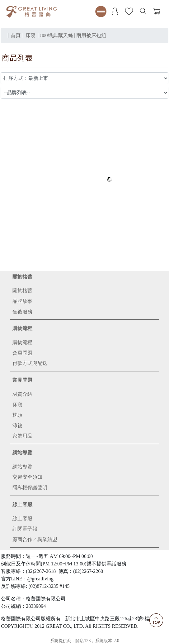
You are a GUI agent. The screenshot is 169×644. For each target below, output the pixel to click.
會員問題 (22, 353)
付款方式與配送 (30, 363)
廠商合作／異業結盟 (35, 539)
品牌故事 (22, 301)
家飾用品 (22, 436)
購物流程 (22, 328)
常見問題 (22, 380)
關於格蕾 (22, 277)
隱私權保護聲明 (30, 488)
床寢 (17, 405)
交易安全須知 (27, 477)
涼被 (17, 426)
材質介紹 (22, 394)
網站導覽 (22, 453)
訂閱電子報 (25, 529)
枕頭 (17, 415)
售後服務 (22, 312)
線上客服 (22, 504)
